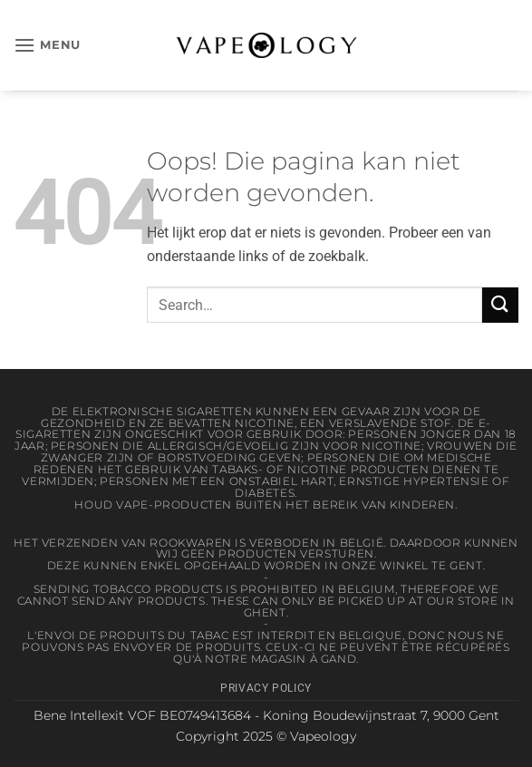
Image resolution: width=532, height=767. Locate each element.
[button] (47, 45)
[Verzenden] (500, 305)
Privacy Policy (266, 688)
